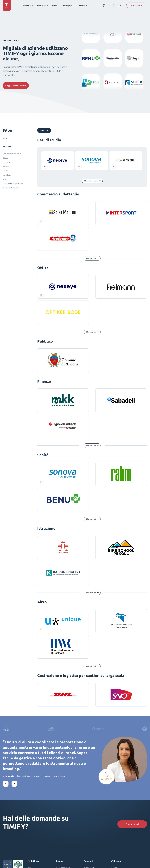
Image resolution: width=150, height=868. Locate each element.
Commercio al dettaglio (12, 154)
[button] (6, 784)
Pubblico (6, 162)
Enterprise (68, 5)
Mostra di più (91, 258)
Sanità (5, 171)
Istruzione (7, 175)
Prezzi (54, 5)
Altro (5, 179)
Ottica (5, 158)
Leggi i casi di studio (16, 86)
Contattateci (132, 824)
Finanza (6, 166)
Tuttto (5, 138)
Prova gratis (137, 5)
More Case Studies (91, 181)
